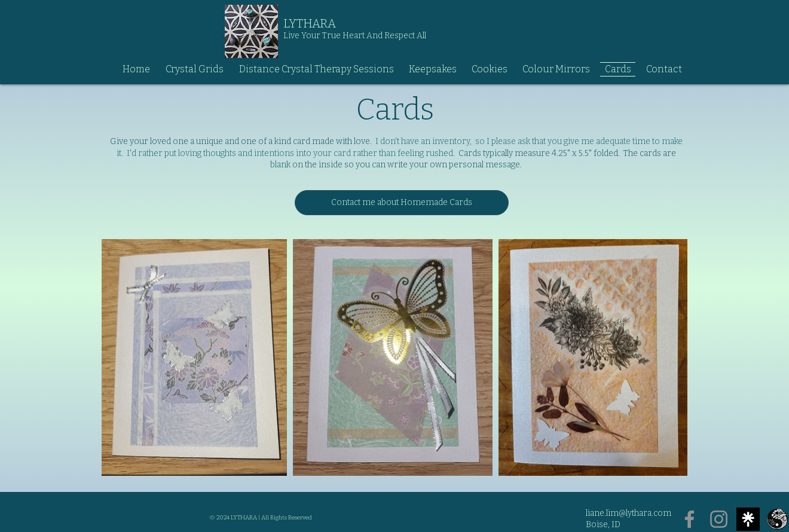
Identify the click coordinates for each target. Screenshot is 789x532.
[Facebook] (689, 519)
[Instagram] (719, 519)
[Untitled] (748, 519)
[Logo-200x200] (777, 519)
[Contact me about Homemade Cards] (402, 203)
